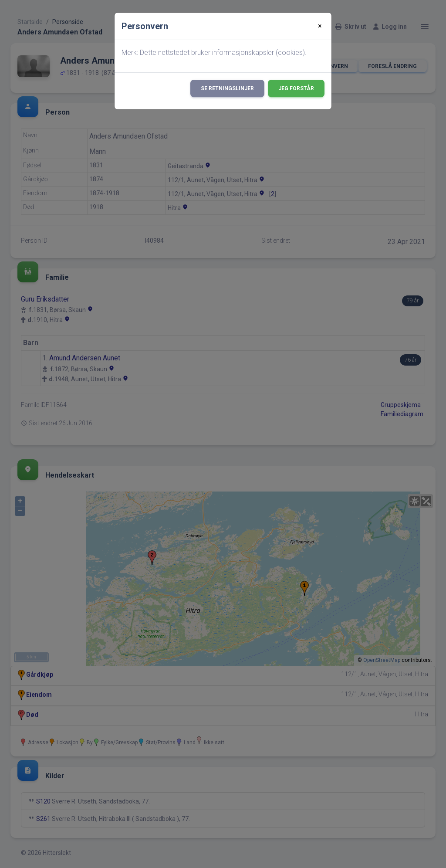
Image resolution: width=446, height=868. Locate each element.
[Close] (320, 26)
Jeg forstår (296, 88)
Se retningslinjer (227, 88)
